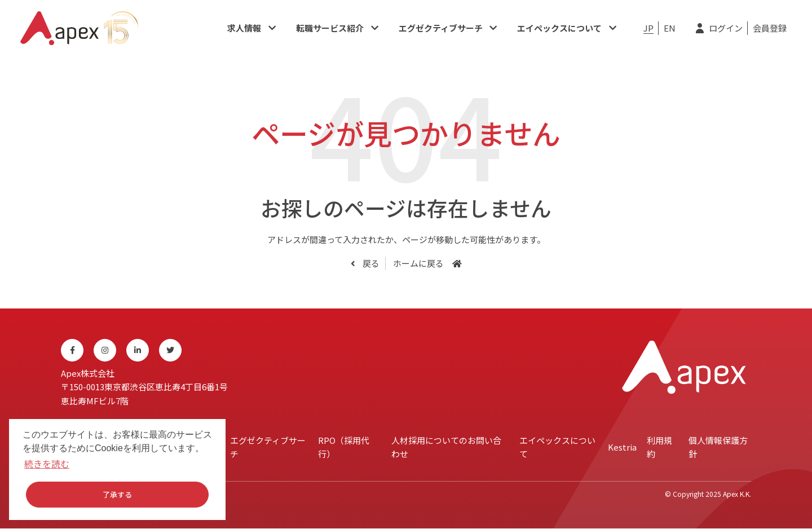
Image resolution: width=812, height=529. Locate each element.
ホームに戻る (418, 263)
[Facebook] (72, 350)
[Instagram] (105, 350)
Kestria (622, 447)
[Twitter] (170, 350)
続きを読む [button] (47, 464)
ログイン (726, 28)
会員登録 (770, 28)
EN (670, 28)
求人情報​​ (244, 28)
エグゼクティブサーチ (441, 28)
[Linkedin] (138, 350)
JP (648, 28)
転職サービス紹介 (330, 28)
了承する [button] (117, 494)
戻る (370, 263)
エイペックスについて (559, 28)
